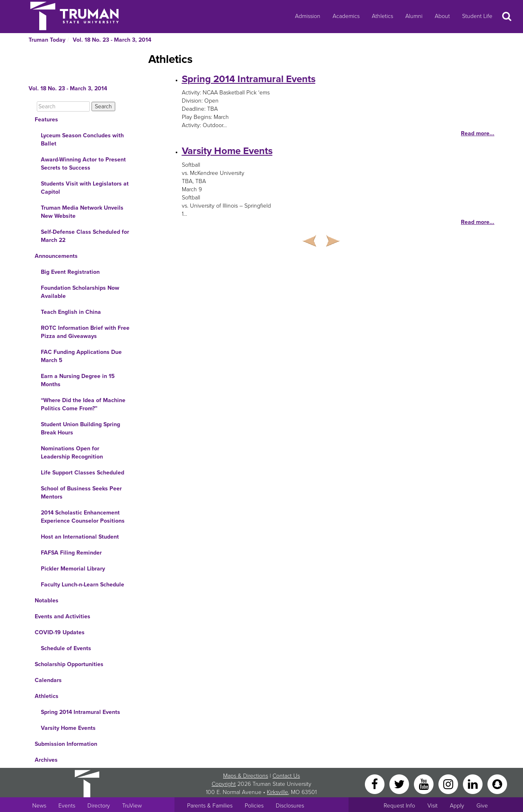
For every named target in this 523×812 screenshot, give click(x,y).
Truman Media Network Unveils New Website (82, 212)
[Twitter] (400, 784)
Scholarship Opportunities (69, 664)
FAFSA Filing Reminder (71, 553)
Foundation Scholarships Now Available (80, 292)
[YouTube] (425, 784)
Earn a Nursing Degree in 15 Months (78, 380)
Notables (47, 601)
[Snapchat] (497, 784)
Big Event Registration (70, 272)
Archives (46, 760)
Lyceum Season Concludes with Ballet (82, 140)
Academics (346, 16)
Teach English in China (71, 312)
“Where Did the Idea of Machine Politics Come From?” (83, 404)
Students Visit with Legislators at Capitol (85, 188)
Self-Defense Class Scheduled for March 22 (85, 236)
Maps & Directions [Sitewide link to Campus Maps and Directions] (246, 776)
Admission (308, 16)
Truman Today (47, 40)
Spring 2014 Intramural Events (80, 712)
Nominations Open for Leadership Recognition (72, 453)
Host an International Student (80, 537)
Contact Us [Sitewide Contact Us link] (286, 776)
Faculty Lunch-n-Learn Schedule (83, 585)
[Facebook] (375, 784)
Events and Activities (63, 616)
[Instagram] (449, 784)
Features (46, 120)
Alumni (414, 16)
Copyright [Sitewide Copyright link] (224, 784)
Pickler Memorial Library (73, 569)
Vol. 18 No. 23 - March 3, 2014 (112, 40)
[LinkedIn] (474, 784)
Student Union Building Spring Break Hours (80, 428)
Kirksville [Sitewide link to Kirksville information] (277, 792)
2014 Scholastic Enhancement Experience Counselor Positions (83, 517)
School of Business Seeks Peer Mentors (81, 493)
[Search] (63, 106)
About (442, 16)
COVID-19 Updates (60, 632)
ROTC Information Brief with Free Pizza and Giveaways (85, 332)
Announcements (56, 256)
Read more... (478, 133)
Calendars (48, 680)
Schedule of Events (66, 648)
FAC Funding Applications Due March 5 (81, 356)
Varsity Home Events (68, 728)
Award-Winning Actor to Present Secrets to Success (83, 164)
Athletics (382, 16)
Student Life (477, 16)
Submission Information (66, 744)
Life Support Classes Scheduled (83, 473)
